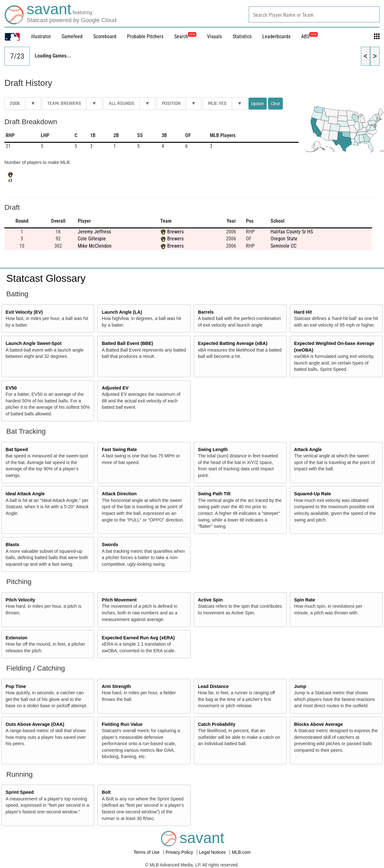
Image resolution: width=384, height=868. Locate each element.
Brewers (175, 232)
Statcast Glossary (46, 278)
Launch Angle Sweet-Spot (34, 343)
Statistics (242, 36)
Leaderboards (276, 36)
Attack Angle (308, 449)
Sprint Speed (20, 792)
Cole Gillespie (92, 239)
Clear (275, 104)
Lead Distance (213, 686)
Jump (300, 686)
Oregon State (284, 239)
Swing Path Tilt (214, 494)
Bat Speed (17, 449)
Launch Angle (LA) (122, 312)
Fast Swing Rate (119, 449)
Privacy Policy (180, 852)
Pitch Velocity (21, 600)
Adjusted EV (115, 388)
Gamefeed (72, 36)
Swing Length (213, 449)
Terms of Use (147, 852)
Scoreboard (105, 36)
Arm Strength (116, 686)
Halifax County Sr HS (292, 232)
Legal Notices (213, 852)
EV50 (11, 388)
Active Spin (210, 600)
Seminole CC (283, 246)
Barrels (206, 312)
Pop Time (16, 686)
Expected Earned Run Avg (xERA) (138, 638)
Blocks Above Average (319, 724)
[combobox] (314, 14)
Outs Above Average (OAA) (35, 724)
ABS (309, 36)
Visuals (214, 36)
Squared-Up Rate (313, 494)
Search (185, 36)
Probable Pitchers (145, 36)
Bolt (106, 792)
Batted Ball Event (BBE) (127, 343)
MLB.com (241, 852)
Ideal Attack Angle (25, 494)
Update (258, 104)
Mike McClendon (95, 246)
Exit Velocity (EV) (24, 312)
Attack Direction (119, 494)
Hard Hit (303, 312)
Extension (17, 638)
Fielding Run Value (122, 724)
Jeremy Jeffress (94, 232)
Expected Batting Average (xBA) (233, 343)
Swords (110, 545)
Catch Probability (216, 724)
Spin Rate (305, 600)
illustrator (41, 36)
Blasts (12, 545)
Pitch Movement (119, 600)
